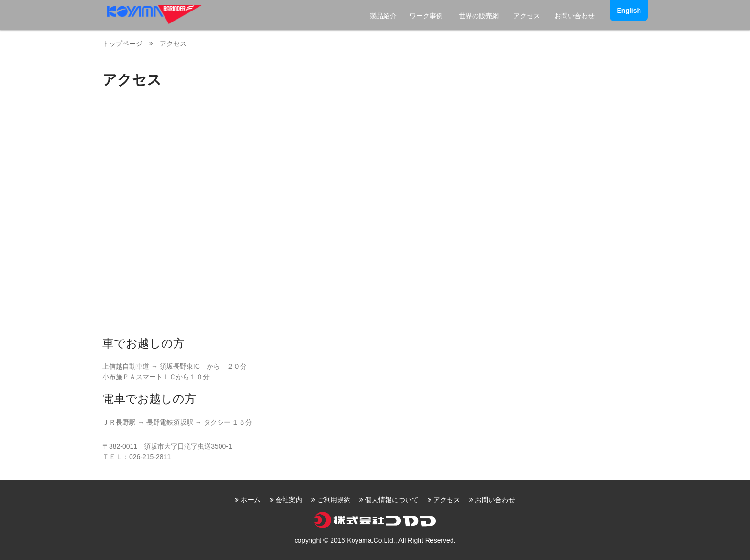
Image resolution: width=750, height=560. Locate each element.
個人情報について (392, 500)
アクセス (527, 16)
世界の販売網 (479, 16)
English (629, 11)
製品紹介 (383, 16)
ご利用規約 (334, 500)
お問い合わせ (574, 16)
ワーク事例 (426, 16)
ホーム (251, 500)
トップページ (122, 44)
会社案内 (289, 500)
